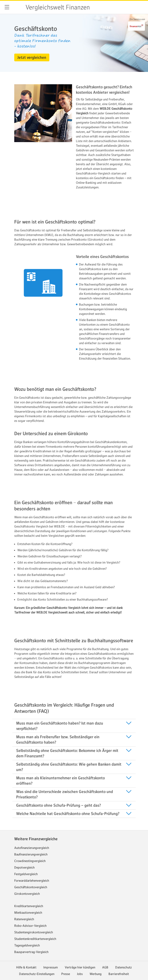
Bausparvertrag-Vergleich (31, 952)
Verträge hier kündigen (80, 967)
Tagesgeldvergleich (27, 945)
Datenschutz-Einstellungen (37, 974)
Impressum (51, 967)
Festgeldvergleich (26, 874)
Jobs (80, 974)
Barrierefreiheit (119, 974)
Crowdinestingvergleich (30, 861)
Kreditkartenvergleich (29, 906)
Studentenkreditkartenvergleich (35, 939)
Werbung (96, 974)
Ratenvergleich (24, 919)
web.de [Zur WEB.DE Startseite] (18, 7)
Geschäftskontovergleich (31, 887)
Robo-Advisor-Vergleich (30, 926)
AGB (105, 967)
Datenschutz (124, 967)
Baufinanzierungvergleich (31, 854)
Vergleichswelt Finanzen (58, 7)
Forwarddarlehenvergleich (32, 881)
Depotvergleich (24, 867)
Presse (66, 974)
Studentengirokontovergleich (34, 932)
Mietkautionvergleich (28, 913)
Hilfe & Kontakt (26, 967)
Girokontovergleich (27, 894)
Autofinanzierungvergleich (32, 848)
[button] (7, 7)
